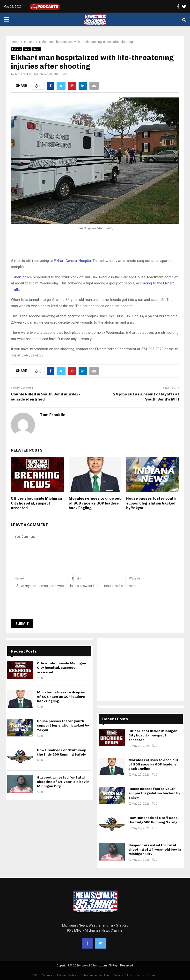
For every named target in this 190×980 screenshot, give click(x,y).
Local (27, 49)
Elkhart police (21, 277)
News (37, 49)
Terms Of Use (146, 975)
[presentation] (48, 605)
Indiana (16, 49)
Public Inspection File (95, 975)
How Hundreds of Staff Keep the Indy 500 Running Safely (62, 752)
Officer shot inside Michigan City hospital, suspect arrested (36, 503)
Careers (47, 975)
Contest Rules (67, 975)
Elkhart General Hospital (73, 261)
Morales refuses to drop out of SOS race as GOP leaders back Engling (95, 503)
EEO (34, 975)
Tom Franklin (23, 74)
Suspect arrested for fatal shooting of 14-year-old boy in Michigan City (63, 782)
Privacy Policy (123, 975)
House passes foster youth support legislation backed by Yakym (151, 503)
